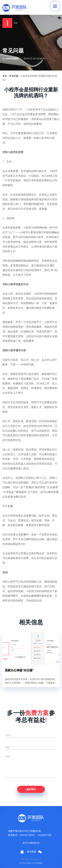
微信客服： (34, 852)
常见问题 (14, 76)
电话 (8, 747)
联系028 (35, 843)
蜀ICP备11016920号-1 (31, 859)
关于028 (27, 843)
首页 (5, 76)
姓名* (8, 735)
